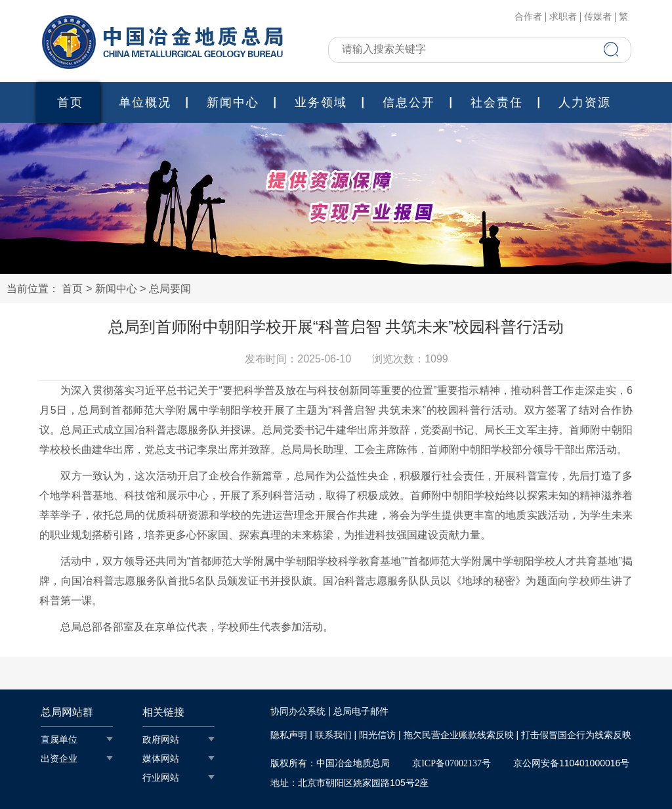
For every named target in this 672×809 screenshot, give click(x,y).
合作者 (528, 17)
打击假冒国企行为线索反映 (576, 735)
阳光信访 (377, 735)
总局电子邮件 (361, 711)
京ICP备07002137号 (451, 763)
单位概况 (145, 102)
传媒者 (598, 17)
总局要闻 (170, 289)
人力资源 (585, 102)
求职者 (563, 17)
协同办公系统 (298, 711)
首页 (70, 102)
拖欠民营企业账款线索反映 (459, 735)
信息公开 (409, 102)
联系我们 (333, 735)
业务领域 (321, 102)
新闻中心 (233, 102)
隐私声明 (289, 735)
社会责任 (497, 102)
